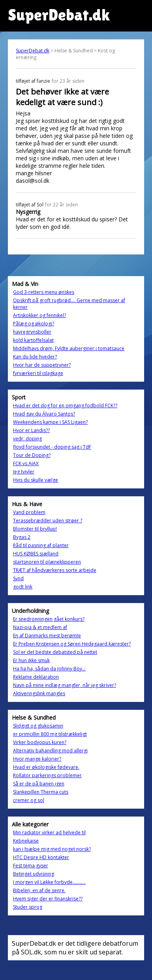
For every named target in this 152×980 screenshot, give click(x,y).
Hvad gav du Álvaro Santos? (44, 414)
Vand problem (29, 512)
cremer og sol (29, 800)
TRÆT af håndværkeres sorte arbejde (55, 570)
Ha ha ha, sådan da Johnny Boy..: (49, 669)
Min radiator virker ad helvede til (49, 832)
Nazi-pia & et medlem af (40, 627)
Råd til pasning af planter (41, 545)
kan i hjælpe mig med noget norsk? (52, 849)
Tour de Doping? (32, 455)
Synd (18, 578)
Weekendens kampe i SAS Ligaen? (50, 422)
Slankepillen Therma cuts (41, 792)
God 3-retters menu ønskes (44, 292)
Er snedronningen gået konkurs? (49, 619)
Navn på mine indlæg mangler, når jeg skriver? (65, 685)
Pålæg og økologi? (34, 324)
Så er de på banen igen (39, 784)
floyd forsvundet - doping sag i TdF (52, 447)
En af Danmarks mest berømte (47, 636)
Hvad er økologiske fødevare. (46, 767)
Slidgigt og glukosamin (38, 726)
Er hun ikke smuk (31, 660)
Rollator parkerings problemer (47, 775)
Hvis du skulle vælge (36, 480)
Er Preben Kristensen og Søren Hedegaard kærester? (72, 644)
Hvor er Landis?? (31, 430)
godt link (23, 587)
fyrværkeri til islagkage (38, 373)
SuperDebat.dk (33, 51)
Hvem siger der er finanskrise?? (48, 899)
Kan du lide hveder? (35, 357)
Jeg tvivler (24, 472)
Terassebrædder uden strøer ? (48, 521)
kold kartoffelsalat (33, 340)
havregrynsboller (32, 332)
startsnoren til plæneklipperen (47, 562)
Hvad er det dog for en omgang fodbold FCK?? (65, 406)
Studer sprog (28, 907)
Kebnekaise (26, 841)
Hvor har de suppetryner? (42, 365)
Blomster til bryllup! (35, 529)
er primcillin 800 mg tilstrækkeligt (50, 734)
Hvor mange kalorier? (37, 759)
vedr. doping (27, 439)
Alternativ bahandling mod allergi (50, 751)
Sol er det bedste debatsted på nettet (55, 652)
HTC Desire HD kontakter (41, 857)
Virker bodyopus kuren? (40, 742)
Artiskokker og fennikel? (39, 315)
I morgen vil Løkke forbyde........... (49, 882)
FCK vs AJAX (26, 463)
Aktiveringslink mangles (39, 693)
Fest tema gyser (31, 866)
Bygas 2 (22, 537)
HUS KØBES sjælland (36, 554)
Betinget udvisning (34, 874)
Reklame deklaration (36, 677)
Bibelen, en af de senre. (39, 890)
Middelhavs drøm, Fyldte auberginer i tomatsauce (69, 348)
